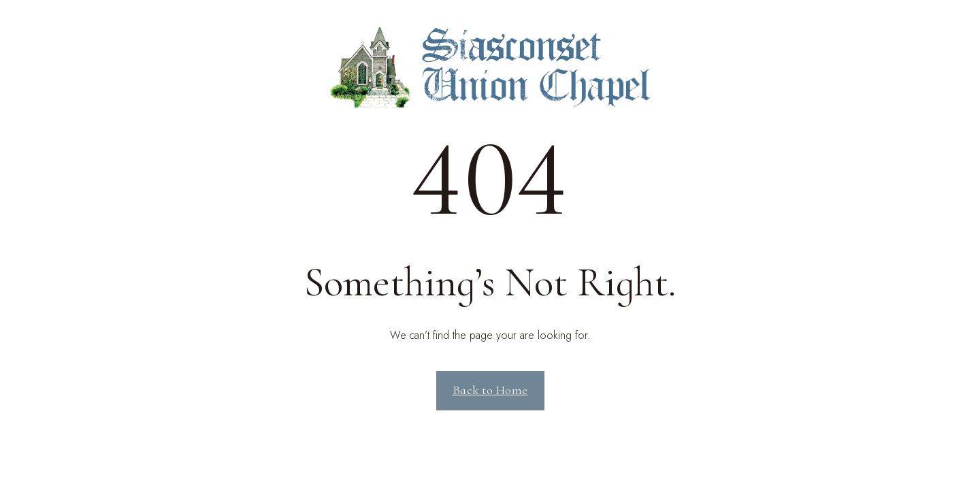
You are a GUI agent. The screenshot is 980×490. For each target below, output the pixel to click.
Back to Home (490, 390)
